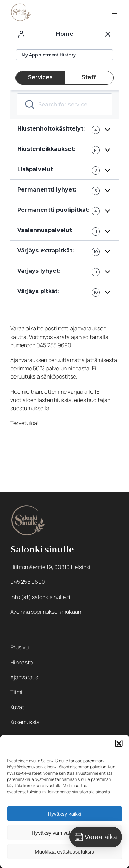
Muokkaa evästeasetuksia (64, 852)
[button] (119, 743)
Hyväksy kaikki (64, 814)
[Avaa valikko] (115, 12)
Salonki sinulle (42, 550)
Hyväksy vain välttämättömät (64, 833)
